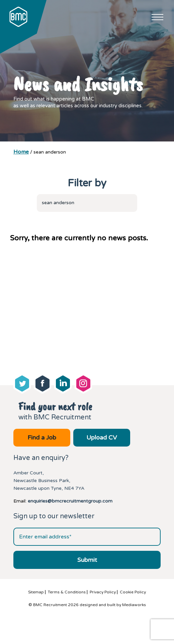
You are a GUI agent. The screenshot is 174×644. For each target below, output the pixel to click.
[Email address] (87, 537)
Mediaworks (134, 605)
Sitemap (36, 592)
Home (21, 152)
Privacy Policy (103, 592)
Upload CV (102, 437)
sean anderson (58, 203)
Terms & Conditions (67, 592)
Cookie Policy (133, 592)
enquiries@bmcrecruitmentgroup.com (70, 501)
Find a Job (42, 437)
